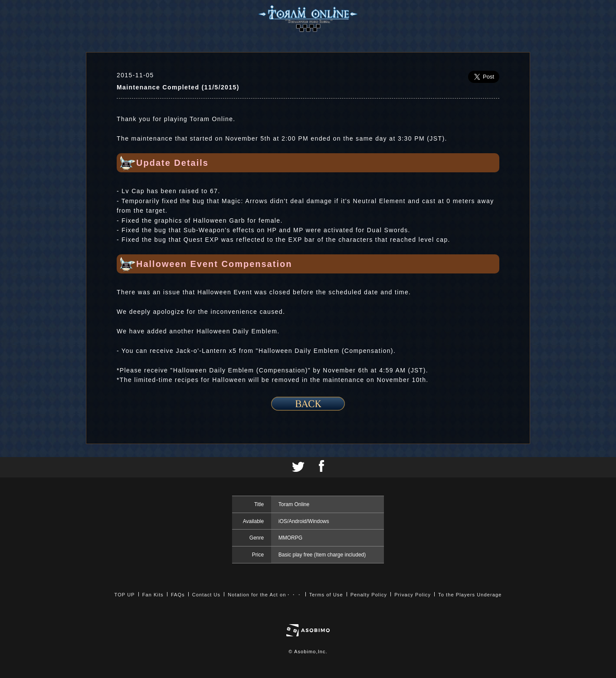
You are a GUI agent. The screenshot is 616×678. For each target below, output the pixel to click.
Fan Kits (153, 595)
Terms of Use (326, 595)
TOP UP (125, 595)
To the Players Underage (470, 595)
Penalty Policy (369, 595)
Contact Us (206, 595)
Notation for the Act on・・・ (265, 595)
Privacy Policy (413, 595)
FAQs (178, 595)
